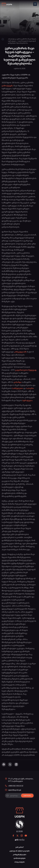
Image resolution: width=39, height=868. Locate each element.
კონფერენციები (19, 855)
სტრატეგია (27, 400)
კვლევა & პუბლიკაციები (19, 851)
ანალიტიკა (12, 39)
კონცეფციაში (20, 352)
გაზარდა (18, 382)
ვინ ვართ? (20, 847)
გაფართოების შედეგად (26, 370)
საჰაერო (30, 388)
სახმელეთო (18, 388)
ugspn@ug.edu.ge (15, 790)
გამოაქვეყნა (7, 86)
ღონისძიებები (20, 858)
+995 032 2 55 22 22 (16, 786)
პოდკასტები (19, 862)
